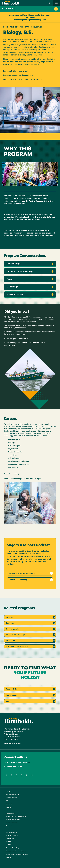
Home (6, 27)
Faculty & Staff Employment (16, 816)
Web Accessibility (13, 795)
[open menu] (56, 3)
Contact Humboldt (13, 767)
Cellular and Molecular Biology (20, 272)
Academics (7, 9)
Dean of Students (12, 835)
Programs (26, 27)
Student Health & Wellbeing (16, 851)
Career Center (11, 826)
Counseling (10, 838)
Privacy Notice (11, 798)
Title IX (9, 804)
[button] (49, 3)
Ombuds (8, 857)
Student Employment (13, 820)
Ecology (10, 279)
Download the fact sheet (16, 71)
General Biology (14, 264)
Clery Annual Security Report (17, 854)
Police (8, 845)
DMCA (8, 801)
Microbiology (12, 287)
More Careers (10, 474)
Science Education (15, 295)
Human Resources (12, 823)
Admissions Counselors (16, 763)
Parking (9, 842)
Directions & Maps (13, 744)
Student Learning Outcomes (17, 75)
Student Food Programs (14, 848)
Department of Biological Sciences (21, 79)
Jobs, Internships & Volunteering (21, 479)
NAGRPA (8, 807)
